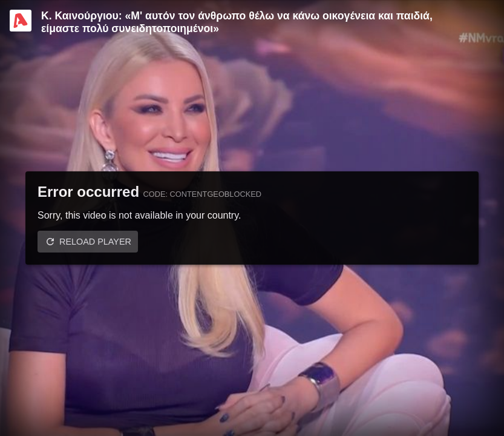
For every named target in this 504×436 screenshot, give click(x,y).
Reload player (95, 242)
